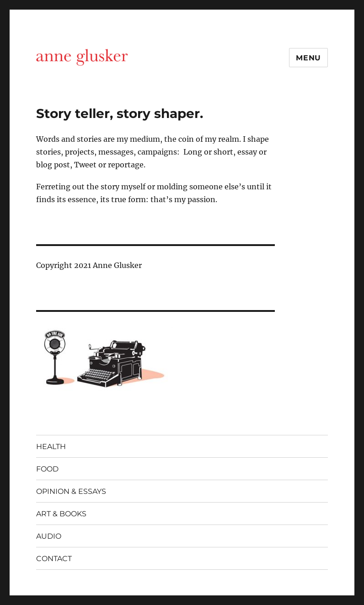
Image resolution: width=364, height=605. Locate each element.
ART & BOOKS (61, 514)
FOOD (47, 469)
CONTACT (54, 559)
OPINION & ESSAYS (71, 491)
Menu (308, 58)
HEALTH (51, 447)
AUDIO (49, 536)
